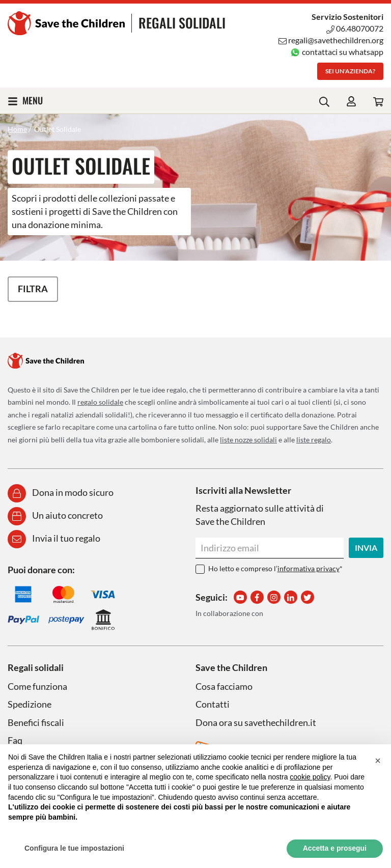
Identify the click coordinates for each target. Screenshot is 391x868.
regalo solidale (100, 402)
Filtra (33, 289)
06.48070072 (355, 28)
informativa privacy (309, 568)
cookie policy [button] (310, 777)
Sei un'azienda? (350, 71)
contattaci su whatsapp (337, 52)
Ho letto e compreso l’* (275, 568)
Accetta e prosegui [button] (335, 848)
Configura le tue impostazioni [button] (74, 848)
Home (17, 129)
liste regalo (314, 440)
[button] (378, 761)
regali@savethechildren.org (331, 40)
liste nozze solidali (248, 440)
